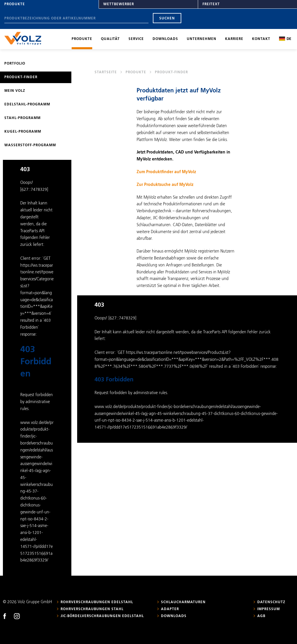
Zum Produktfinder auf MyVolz (166, 172)
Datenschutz (271, 602)
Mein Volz (15, 91)
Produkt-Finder (21, 77)
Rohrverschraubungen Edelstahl (97, 602)
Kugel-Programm (23, 132)
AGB (261, 616)
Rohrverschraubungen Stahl (92, 609)
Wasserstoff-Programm (30, 145)
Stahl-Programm (22, 118)
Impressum (269, 609)
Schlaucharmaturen (183, 602)
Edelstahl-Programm (27, 105)
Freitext (211, 4)
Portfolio (15, 64)
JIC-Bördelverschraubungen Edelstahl (102, 616)
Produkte (15, 4)
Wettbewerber (119, 4)
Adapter (170, 609)
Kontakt (261, 39)
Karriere (234, 39)
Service (136, 39)
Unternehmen (202, 39)
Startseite (106, 72)
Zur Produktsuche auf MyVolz (165, 185)
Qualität (110, 39)
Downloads (165, 39)
